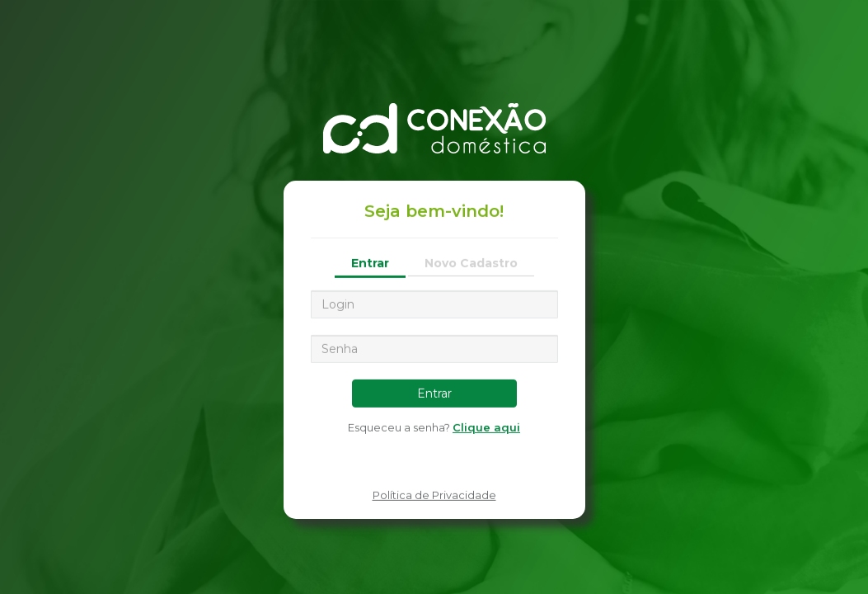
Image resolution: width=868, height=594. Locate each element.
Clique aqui (486, 427)
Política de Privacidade (434, 495)
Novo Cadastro (471, 262)
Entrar (370, 262)
